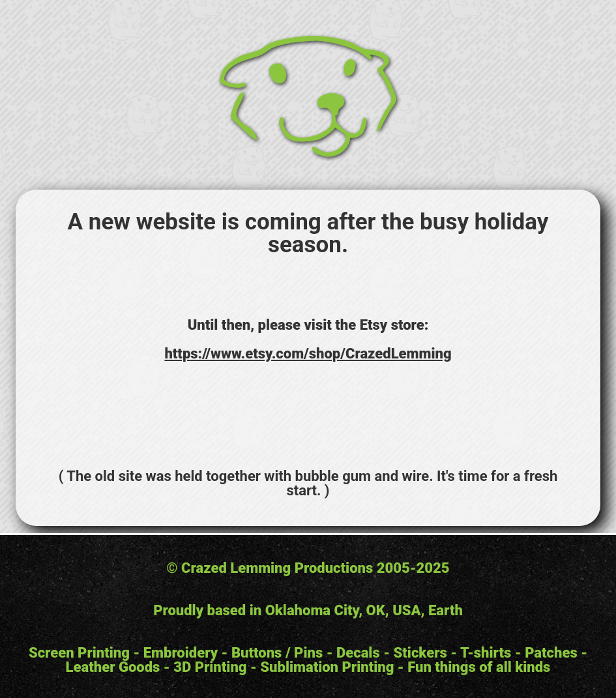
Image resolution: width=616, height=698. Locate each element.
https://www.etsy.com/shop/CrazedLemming (308, 354)
